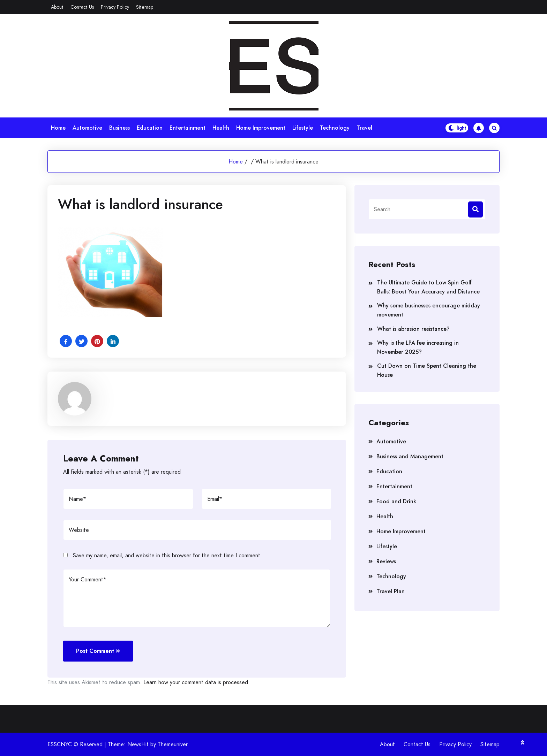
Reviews (386, 561)
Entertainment (188, 128)
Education (150, 128)
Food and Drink (396, 501)
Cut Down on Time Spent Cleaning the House (427, 370)
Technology (335, 128)
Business (119, 128)
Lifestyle (303, 128)
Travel (364, 128)
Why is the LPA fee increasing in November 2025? (418, 347)
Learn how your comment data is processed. (197, 682)
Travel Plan (391, 591)
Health (221, 128)
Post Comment (98, 651)
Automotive (87, 128)
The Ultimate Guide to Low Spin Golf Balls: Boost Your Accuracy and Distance (428, 287)
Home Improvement (261, 128)
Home (58, 128)
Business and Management (410, 456)
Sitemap (145, 7)
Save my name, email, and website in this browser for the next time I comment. (167, 555)
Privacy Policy (115, 7)
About (57, 7)
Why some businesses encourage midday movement (429, 310)
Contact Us (82, 7)
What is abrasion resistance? (413, 329)
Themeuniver (173, 744)
